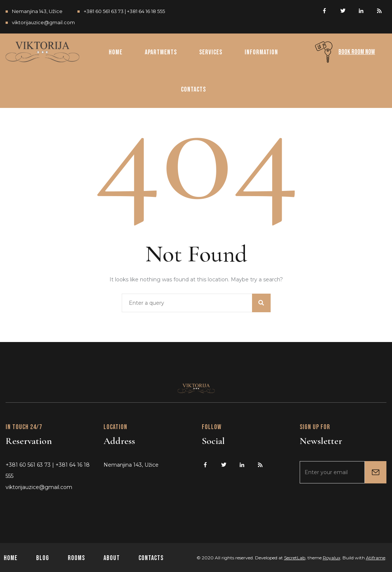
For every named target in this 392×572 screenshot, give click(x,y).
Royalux (332, 558)
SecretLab (295, 558)
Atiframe (376, 558)
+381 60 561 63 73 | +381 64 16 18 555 (124, 11)
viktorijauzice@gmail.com (43, 22)
